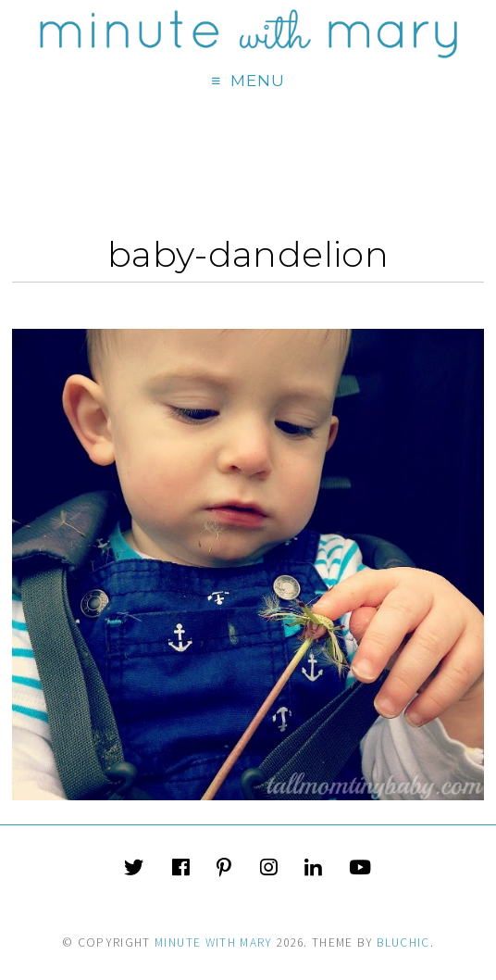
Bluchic (403, 942)
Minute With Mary (214, 942)
